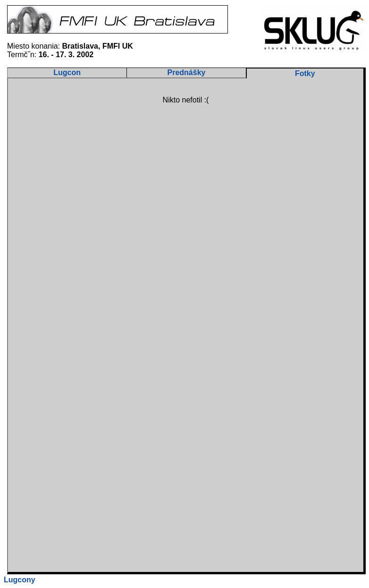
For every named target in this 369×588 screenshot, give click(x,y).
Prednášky (187, 72)
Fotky (305, 73)
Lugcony (20, 580)
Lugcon (67, 72)
